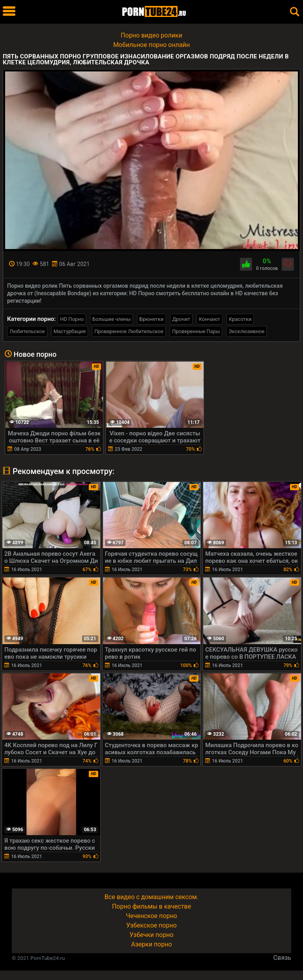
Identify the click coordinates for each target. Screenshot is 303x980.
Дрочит (181, 319)
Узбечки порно (151, 935)
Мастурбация (70, 331)
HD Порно (72, 319)
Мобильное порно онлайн (151, 45)
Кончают (209, 319)
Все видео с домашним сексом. (151, 897)
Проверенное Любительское (129, 331)
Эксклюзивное (246, 331)
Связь (282, 958)
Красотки (240, 319)
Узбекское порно (151, 925)
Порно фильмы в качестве (151, 906)
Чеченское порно (151, 916)
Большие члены (111, 319)
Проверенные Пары (196, 331)
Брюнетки (151, 319)
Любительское (27, 331)
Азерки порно (151, 944)
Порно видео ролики (151, 35)
